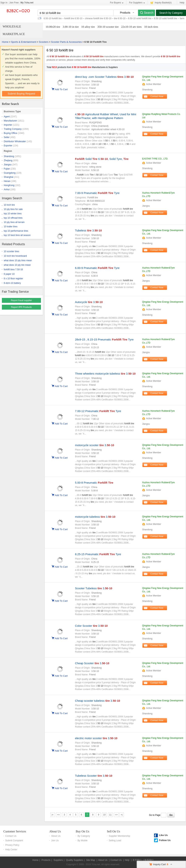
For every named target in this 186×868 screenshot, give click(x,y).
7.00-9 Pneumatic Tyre (97, 193)
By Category (84, 836)
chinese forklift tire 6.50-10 (98, 18)
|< (53, 815)
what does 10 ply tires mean (18, 260)
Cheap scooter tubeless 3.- (98, 701)
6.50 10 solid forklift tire (166, 18)
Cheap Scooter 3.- (92, 663)
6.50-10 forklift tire (53, 18)
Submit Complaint (14, 841)
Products (46, 860)
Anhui (7, 189)
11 (110, 815)
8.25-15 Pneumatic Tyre (98, 554)
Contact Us (11, 836)
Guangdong (10, 173)
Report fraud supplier (21, 300)
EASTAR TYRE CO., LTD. (155, 159)
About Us (55, 831)
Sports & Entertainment (23, 42)
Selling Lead (115, 841)
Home (5, 42)
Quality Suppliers (74, 860)
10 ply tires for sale (13, 209)
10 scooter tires (11, 251)
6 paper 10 (9, 274)
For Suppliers (137, 3)
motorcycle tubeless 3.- (95, 517)
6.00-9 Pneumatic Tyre (97, 268)
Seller (7, 137)
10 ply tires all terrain (14, 222)
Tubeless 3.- (88, 230)
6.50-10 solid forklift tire (140, 18)
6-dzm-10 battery (12, 283)
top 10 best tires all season (17, 235)
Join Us (55, 841)
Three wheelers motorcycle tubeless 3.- (105, 374)
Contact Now (157, 96)
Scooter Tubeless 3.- (94, 588)
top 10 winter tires (13, 214)
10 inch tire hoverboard (15, 256)
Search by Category (171, 13)
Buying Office (10, 133)
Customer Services (15, 831)
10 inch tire (9, 205)
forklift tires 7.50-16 (13, 269)
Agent (7, 117)
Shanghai (9, 177)
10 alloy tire (88, 27)
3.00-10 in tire (71, 27)
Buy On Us (82, 831)
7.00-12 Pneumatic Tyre (98, 411)
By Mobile (83, 841)
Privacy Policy (12, 845)
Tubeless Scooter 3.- (94, 776)
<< (58, 815)
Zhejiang (8, 160)
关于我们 (137, 860)
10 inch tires (151, 27)
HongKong (9, 185)
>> (116, 815)
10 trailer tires (11, 227)
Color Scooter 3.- (91, 626)
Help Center (11, 850)
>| (122, 815)
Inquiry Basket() (161, 3)
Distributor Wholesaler (15, 141)
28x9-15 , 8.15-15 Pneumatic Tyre (104, 339)
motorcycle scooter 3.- (95, 445)
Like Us (163, 835)
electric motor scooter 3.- (96, 738)
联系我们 (149, 860)
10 (104, 815)
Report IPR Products (21, 307)
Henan (7, 181)
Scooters (43, 42)
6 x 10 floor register (13, 279)
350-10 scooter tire (108, 27)
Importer (8, 125)
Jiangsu (8, 165)
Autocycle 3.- (89, 302)
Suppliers (58, 860)
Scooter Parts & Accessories (66, 42)
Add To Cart (61, 89)
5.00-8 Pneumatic (94, 483)
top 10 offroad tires (13, 218)
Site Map (90, 860)
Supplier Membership (119, 836)
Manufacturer (10, 121)
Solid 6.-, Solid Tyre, (102, 159)
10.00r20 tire (53, 27)
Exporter (8, 146)
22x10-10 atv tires (131, 27)
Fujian (7, 169)
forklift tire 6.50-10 (73, 18)
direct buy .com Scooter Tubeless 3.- (104, 77)
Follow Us (165, 840)
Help (182, 3)
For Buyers (117, 3)
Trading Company (13, 129)
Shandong (9, 156)
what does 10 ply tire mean (17, 265)
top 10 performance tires (16, 231)
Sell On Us (113, 831)
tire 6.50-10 (120, 18)
